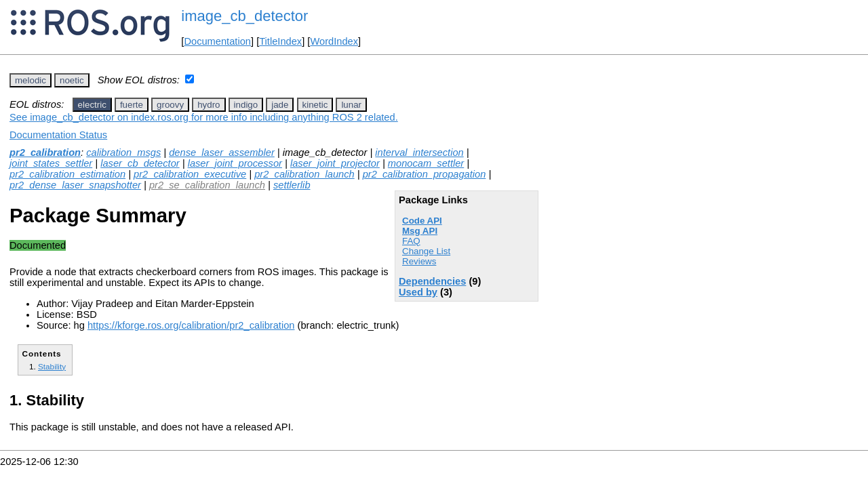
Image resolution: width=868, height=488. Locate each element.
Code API (422, 221)
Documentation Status (58, 135)
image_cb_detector (244, 16)
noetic (72, 80)
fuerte (132, 105)
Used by (418, 292)
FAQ (411, 241)
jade (280, 105)
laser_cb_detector (140, 163)
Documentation (217, 41)
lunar (351, 105)
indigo (246, 105)
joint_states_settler (51, 163)
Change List (426, 251)
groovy (170, 105)
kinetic (315, 105)
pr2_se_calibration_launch (207, 185)
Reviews (419, 261)
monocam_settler (426, 163)
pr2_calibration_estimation (67, 174)
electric (92, 105)
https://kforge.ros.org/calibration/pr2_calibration (191, 325)
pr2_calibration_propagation (425, 174)
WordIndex (334, 41)
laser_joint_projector (335, 163)
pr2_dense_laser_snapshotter (75, 185)
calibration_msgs (123, 152)
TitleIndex (280, 41)
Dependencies (432, 281)
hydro (209, 105)
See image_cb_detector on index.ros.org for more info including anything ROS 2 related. (204, 117)
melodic (31, 80)
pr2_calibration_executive (190, 174)
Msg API (420, 231)
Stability (52, 366)
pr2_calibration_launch (304, 174)
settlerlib (292, 185)
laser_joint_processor (235, 163)
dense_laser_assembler (222, 152)
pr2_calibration (45, 152)
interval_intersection (419, 152)
